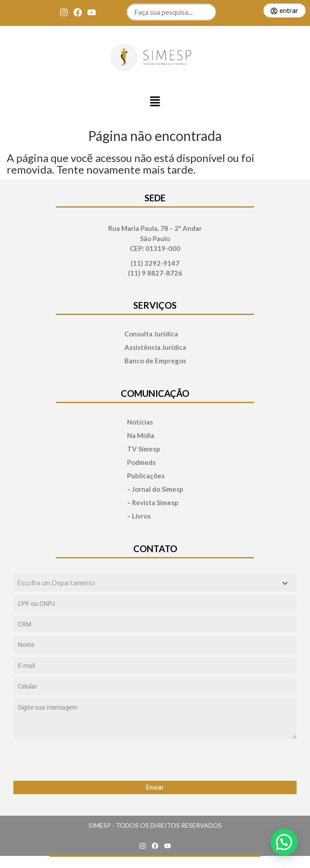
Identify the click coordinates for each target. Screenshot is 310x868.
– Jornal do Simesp (155, 489)
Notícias (140, 422)
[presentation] (155, 760)
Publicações (146, 476)
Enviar (155, 787)
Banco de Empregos (155, 361)
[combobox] (155, 583)
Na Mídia (141, 436)
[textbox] (147, 583)
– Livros (139, 516)
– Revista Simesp (153, 503)
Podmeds (141, 462)
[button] (155, 102)
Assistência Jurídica (155, 347)
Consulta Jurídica (151, 334)
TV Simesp (144, 449)
